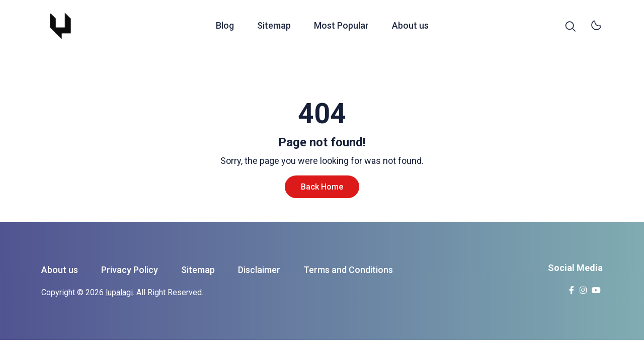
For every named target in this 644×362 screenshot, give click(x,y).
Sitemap (274, 27)
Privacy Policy (130, 270)
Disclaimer (259, 270)
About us (410, 27)
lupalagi (119, 292)
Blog (225, 27)
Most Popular (341, 27)
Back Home (322, 187)
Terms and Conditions (348, 270)
